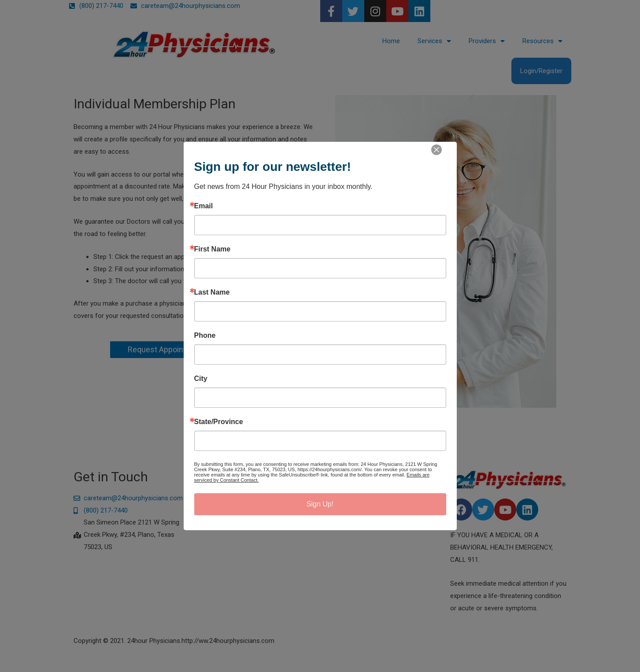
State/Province (219, 422)
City (201, 379)
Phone (205, 336)
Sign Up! (320, 504)
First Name (213, 249)
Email (204, 206)
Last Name (212, 292)
